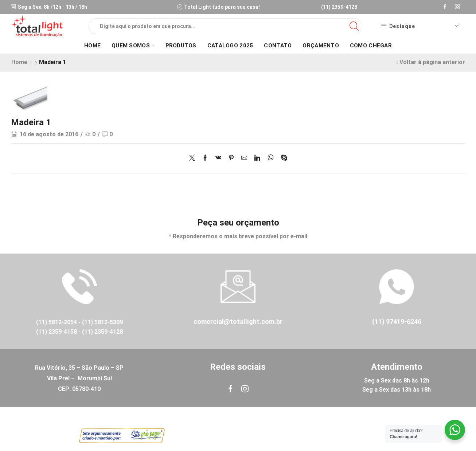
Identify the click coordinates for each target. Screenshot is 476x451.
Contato (278, 46)
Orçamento (321, 46)
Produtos (181, 46)
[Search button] (354, 26)
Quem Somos (133, 46)
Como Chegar (371, 46)
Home (92, 46)
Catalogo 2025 (230, 46)
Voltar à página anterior (432, 62)
